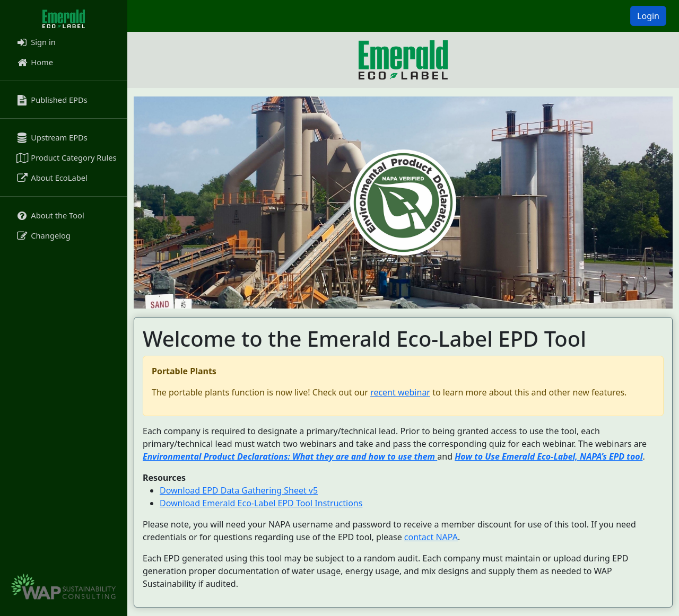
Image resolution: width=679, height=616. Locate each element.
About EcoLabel (51, 178)
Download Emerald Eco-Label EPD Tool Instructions (261, 503)
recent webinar (400, 392)
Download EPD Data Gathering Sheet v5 (239, 490)
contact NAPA (431, 537)
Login (648, 16)
